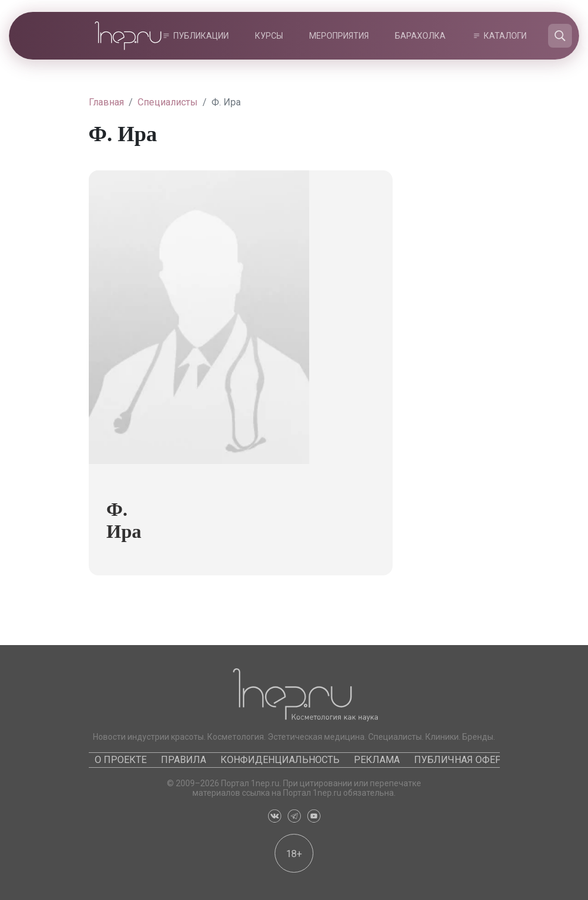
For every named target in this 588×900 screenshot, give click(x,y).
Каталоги (505, 36)
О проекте (121, 760)
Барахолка (420, 36)
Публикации (201, 36)
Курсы (269, 36)
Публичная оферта (463, 760)
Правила (183, 760)
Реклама (377, 760)
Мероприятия (339, 36)
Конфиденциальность (280, 760)
